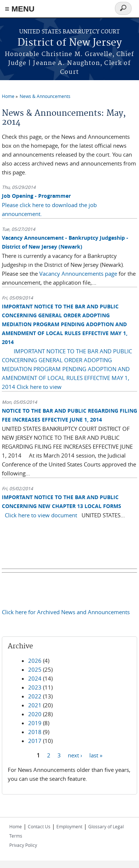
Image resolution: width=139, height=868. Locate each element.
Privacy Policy (23, 845)
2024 (35, 678)
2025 (35, 669)
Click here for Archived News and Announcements (66, 612)
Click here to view (39, 387)
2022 (35, 696)
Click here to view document (41, 515)
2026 (35, 661)
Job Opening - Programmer (36, 196)
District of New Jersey (70, 43)
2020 (35, 714)
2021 (35, 705)
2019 (35, 723)
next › (75, 755)
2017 (35, 741)
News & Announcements (45, 96)
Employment (69, 826)
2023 (35, 687)
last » (96, 755)
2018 (35, 732)
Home (8, 96)
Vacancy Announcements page (79, 273)
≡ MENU (20, 9)
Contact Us (39, 826)
